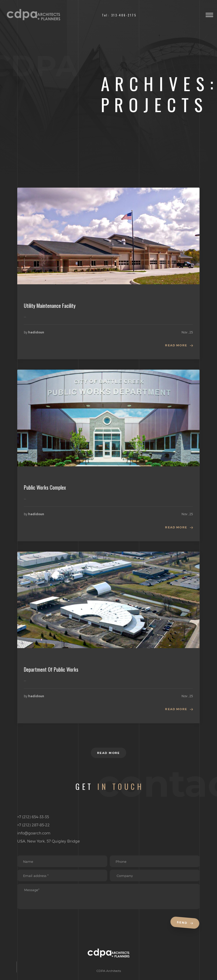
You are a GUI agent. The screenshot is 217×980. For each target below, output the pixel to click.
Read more (176, 346)
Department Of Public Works (51, 670)
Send (186, 929)
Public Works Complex (45, 488)
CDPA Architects (109, 977)
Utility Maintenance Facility (50, 306)
